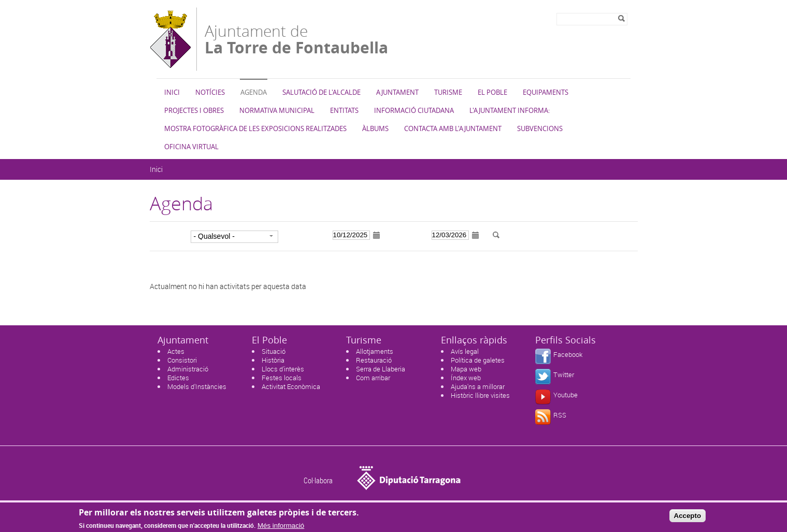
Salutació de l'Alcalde (321, 92)
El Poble (492, 92)
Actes (176, 351)
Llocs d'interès (283, 369)
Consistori (182, 360)
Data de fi (408, 236)
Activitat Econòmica (291, 386)
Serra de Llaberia (381, 369)
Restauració (374, 360)
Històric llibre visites (480, 395)
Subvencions (540, 128)
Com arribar (373, 378)
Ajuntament (397, 92)
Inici (172, 92)
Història (273, 360)
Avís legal (465, 351)
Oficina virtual (191, 147)
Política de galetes (478, 360)
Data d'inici (306, 236)
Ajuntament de (296, 38)
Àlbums (375, 128)
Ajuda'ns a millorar (478, 386)
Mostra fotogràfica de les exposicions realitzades (255, 128)
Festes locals (282, 378)
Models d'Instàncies (197, 386)
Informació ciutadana (414, 110)
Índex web (466, 378)
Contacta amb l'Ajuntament (453, 128)
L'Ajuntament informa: (510, 110)
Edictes (178, 378)
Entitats (344, 110)
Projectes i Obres (194, 110)
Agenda (254, 92)
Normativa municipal (277, 110)
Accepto (688, 518)
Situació (274, 351)
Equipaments (546, 92)
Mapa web (466, 369)
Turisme (448, 92)
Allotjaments (375, 351)
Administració (188, 369)
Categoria (167, 236)
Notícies (210, 92)
